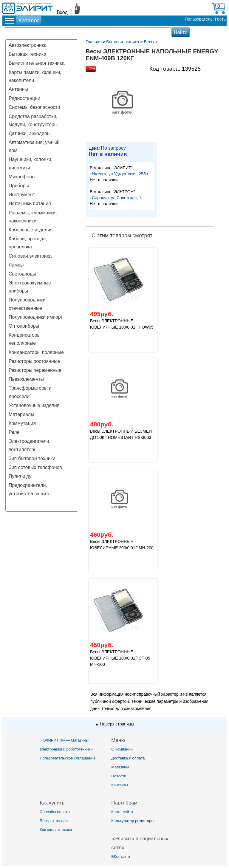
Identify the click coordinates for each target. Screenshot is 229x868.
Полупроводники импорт (36, 317)
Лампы (16, 265)
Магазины (120, 767)
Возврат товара (54, 821)
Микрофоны (22, 177)
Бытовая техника (27, 54)
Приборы (19, 186)
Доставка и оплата (128, 758)
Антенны (18, 89)
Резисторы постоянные (34, 361)
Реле (14, 432)
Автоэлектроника (28, 45)
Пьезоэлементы (26, 379)
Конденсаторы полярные (36, 352)
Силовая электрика (30, 256)
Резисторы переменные (35, 370)
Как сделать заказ (56, 830)
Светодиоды (22, 274)
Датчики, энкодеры (30, 133)
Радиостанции (24, 98)
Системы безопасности (34, 107)
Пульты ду (20, 476)
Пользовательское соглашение (68, 758)
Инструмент (22, 195)
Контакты (120, 785)
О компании (122, 749)
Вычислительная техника (37, 63)
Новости (119, 776)
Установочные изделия (34, 405)
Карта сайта (122, 812)
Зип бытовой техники (32, 458)
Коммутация (22, 423)
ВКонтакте (121, 857)
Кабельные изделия (31, 230)
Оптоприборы (24, 326)
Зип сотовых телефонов (35, 467)
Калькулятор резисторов (133, 821)
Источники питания (30, 204)
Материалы (21, 414)
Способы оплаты (55, 812)
